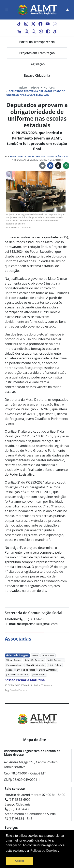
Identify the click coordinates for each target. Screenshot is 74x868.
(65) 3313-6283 (25, 619)
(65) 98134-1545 (19, 819)
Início (23, 88)
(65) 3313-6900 (18, 800)
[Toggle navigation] (7, 10)
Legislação (37, 64)
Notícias (49, 88)
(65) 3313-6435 (18, 809)
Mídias (35, 88)
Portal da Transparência (37, 42)
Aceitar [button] (19, 861)
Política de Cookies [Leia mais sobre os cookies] (44, 851)
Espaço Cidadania (37, 75)
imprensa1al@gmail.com (32, 624)
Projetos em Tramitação (37, 53)
